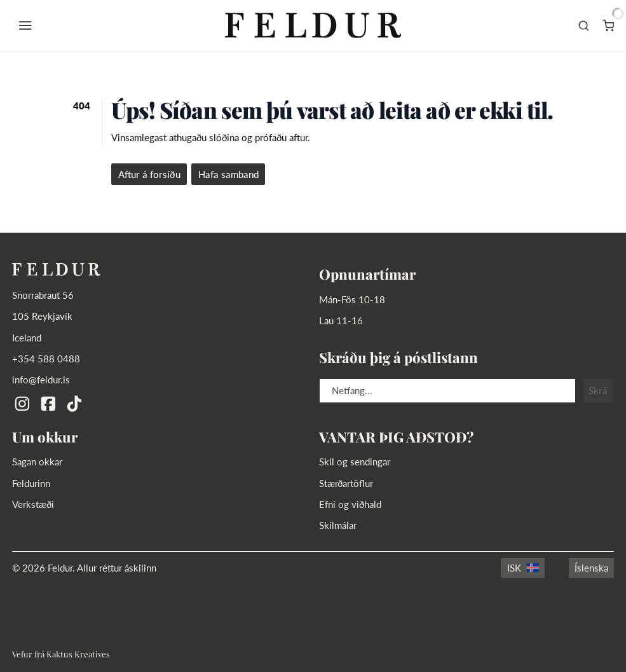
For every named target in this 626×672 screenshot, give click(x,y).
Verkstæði (33, 504)
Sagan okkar (37, 462)
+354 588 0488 (46, 359)
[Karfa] (609, 25)
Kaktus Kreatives (78, 654)
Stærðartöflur (346, 483)
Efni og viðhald (350, 504)
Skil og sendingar (355, 462)
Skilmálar (338, 525)
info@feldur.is (41, 380)
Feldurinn (31, 483)
